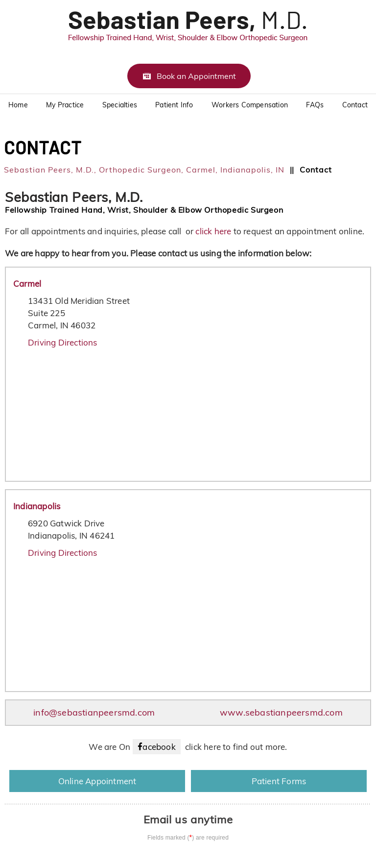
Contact (355, 105)
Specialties (120, 105)
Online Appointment (97, 781)
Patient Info (174, 105)
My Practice (65, 105)
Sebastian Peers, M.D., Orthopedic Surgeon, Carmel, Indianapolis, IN (144, 170)
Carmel (27, 284)
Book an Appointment (196, 76)
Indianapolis (37, 506)
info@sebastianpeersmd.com (94, 712)
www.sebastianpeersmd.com (281, 712)
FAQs (315, 105)
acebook (159, 747)
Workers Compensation (250, 105)
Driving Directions (63, 342)
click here (214, 231)
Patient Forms (279, 781)
